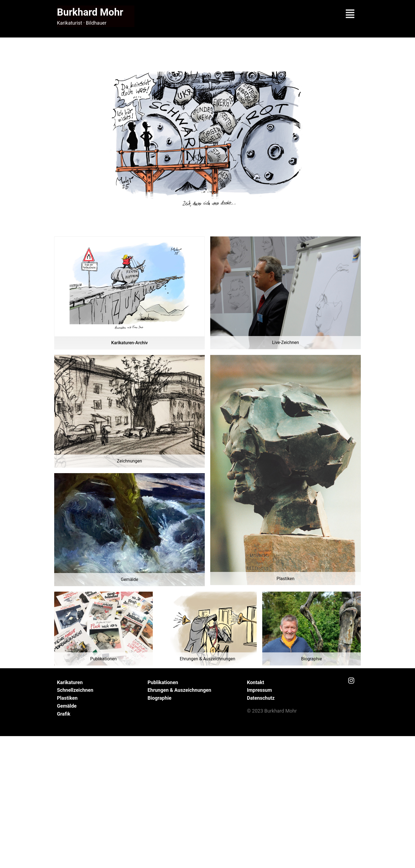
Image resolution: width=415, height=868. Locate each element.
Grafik (64, 714)
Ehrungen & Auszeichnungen (179, 690)
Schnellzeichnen (75, 690)
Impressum (259, 690)
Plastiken (67, 698)
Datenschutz (261, 698)
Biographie (159, 698)
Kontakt (256, 682)
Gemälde (67, 706)
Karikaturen (70, 682)
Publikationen (163, 682)
